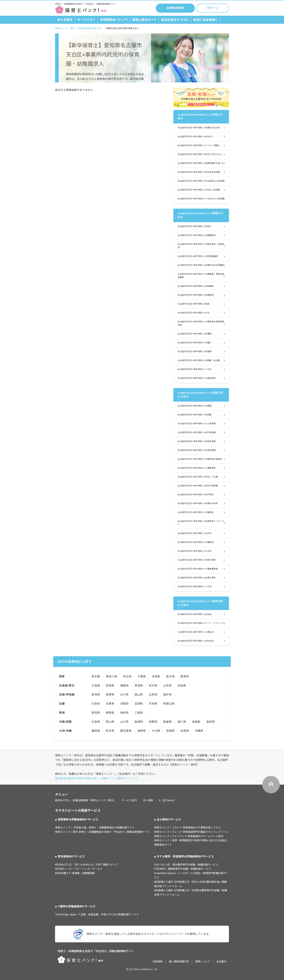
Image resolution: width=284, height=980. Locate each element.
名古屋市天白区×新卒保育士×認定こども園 (198, 477)
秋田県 (182, 686)
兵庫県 (110, 704)
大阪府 (96, 704)
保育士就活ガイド (144, 20)
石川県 (125, 695)
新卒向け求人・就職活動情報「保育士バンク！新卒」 (86, 800)
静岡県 (110, 713)
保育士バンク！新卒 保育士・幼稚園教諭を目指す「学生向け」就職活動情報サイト (102, 832)
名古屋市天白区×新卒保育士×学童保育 (196, 512)
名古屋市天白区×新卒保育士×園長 (194, 304)
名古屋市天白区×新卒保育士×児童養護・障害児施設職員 (201, 276)
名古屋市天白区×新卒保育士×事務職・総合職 (199, 360)
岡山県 (110, 722)
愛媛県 (167, 722)
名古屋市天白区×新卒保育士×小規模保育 (197, 468)
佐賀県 (185, 731)
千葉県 (142, 677)
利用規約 (158, 962)
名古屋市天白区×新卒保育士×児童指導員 (197, 378)
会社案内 (221, 962)
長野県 (110, 695)
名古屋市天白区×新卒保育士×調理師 (195, 352)
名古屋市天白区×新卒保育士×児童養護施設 (198, 569)
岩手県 (153, 686)
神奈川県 (111, 677)
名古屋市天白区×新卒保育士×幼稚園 (195, 406)
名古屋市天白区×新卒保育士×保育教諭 (196, 295)
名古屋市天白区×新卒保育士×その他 (195, 369)
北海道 (96, 686)
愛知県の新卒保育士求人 (91, 28)
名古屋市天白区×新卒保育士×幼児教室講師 (198, 256)
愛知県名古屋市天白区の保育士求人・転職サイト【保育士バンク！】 (97, 778)
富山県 (139, 695)
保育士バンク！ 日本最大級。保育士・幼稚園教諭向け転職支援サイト (95, 828)
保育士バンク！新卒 (65, 28)
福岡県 (96, 731)
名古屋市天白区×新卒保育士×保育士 (195, 226)
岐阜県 (125, 713)
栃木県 (170, 677)
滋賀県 (139, 704)
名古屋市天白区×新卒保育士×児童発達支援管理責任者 (201, 323)
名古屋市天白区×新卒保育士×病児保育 (196, 495)
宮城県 (110, 686)
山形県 (167, 686)
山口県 (125, 722)
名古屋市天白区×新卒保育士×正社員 (195, 614)
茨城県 (156, 677)
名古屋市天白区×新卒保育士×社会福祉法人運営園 (201, 181)
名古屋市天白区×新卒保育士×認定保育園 (197, 450)
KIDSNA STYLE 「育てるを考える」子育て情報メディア (86, 865)
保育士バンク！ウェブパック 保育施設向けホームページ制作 (189, 836)
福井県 (167, 695)
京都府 (125, 704)
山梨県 (153, 695)
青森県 (139, 686)
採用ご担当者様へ (206, 20)
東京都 (96, 677)
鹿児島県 (126, 731)
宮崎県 (170, 731)
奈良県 (153, 704)
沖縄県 (199, 731)
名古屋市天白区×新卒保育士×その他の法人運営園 (201, 199)
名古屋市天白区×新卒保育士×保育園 (195, 415)
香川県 (182, 722)
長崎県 (142, 731)
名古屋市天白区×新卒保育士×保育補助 (196, 286)
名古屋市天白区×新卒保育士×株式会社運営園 (199, 172)
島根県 (139, 722)
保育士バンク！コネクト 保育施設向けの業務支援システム (187, 828)
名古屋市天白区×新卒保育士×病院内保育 (197, 560)
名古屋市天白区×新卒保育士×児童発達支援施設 (200, 459)
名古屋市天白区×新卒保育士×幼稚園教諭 (197, 235)
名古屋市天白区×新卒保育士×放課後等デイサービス (201, 523)
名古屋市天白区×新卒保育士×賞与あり (196, 137)
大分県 (156, 731)
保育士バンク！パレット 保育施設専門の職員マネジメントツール (191, 832)
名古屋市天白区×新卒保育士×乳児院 (195, 551)
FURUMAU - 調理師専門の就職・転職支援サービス (183, 869)
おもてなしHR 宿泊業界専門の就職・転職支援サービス (186, 865)
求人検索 (148, 800)
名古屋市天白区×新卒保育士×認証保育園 (197, 441)
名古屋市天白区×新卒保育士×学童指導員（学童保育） (201, 246)
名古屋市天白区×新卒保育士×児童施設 (196, 542)
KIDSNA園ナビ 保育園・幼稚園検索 (75, 873)
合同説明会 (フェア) (114, 20)
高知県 (211, 722)
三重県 (139, 713)
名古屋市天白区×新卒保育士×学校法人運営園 (199, 190)
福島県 (125, 686)
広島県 (96, 722)
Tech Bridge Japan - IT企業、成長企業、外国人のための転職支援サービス (97, 914)
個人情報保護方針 (179, 962)
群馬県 (185, 677)
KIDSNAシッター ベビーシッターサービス (79, 869)
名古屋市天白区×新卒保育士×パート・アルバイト (201, 623)
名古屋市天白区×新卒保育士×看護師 (195, 334)
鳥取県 (153, 722)
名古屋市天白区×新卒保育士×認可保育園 (197, 433)
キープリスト (86, 20)
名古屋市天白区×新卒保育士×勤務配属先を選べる (201, 163)
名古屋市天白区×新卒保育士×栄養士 (195, 343)
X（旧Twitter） (168, 800)
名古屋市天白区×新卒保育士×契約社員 (196, 641)
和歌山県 (169, 704)
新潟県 (96, 695)
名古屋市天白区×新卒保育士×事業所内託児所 (199, 128)
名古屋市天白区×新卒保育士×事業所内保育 (198, 503)
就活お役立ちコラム (175, 20)
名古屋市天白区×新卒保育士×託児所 (195, 533)
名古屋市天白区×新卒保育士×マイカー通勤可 (199, 145)
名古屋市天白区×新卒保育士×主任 (194, 313)
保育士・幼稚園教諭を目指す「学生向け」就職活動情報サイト (96, 951)
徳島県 (196, 722)
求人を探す (65, 20)
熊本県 (110, 731)
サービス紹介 (130, 800)
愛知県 (96, 713)
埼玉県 (127, 677)
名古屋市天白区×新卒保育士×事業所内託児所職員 (201, 265)
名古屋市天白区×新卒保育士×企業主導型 (197, 578)
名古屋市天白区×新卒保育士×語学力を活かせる (200, 154)
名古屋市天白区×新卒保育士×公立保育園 (197, 424)
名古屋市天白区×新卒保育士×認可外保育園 (198, 486)
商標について (203, 962)
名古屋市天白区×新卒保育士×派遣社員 (196, 632)
